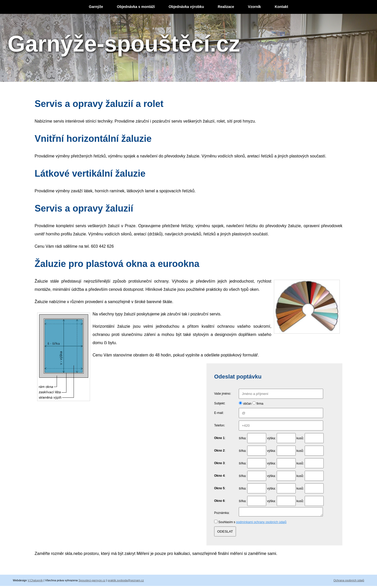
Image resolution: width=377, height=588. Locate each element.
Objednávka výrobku (186, 7)
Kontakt (281, 7)
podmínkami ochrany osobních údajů (261, 524)
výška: (271, 438)
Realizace (226, 7)
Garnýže (96, 7)
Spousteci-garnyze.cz (92, 582)
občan (247, 404)
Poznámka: (222, 514)
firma (260, 404)
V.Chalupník (35, 582)
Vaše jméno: (223, 394)
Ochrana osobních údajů (349, 582)
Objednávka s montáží (136, 7)
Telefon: (220, 425)
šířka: (242, 438)
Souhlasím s (252, 524)
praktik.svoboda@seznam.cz (126, 582)
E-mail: (219, 413)
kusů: (300, 438)
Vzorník (255, 7)
